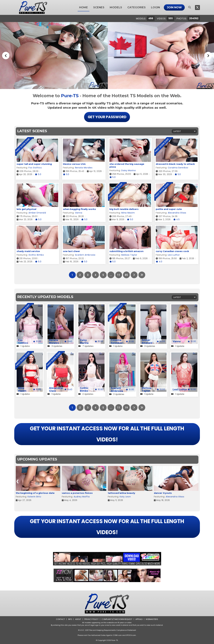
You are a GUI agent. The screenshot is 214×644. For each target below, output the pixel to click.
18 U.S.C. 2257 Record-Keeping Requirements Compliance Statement (107, 630)
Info (70, 619)
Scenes (99, 7)
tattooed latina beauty (121, 493)
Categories (137, 7)
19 (126, 408)
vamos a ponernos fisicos (77, 493)
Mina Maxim (128, 213)
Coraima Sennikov (178, 168)
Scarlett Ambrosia (85, 255)
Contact (60, 619)
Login (155, 7)
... (111, 275)
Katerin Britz (34, 497)
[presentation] (18, 481)
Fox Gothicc (35, 168)
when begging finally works (79, 209)
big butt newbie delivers (124, 209)
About (78, 619)
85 (126, 275)
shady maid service (28, 251)
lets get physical (26, 209)
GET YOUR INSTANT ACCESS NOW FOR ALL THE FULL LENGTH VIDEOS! (107, 434)
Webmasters (152, 619)
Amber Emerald (37, 213)
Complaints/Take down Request (117, 619)
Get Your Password (107, 117)
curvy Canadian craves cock (172, 251)
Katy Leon (125, 497)
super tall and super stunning (34, 164)
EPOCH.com (131, 635)
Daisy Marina (128, 170)
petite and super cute (169, 209)
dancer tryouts (163, 493)
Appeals (139, 619)
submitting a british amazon (126, 251)
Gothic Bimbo (36, 255)
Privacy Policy (91, 619)
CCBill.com (117, 635)
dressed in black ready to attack (175, 164)
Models (116, 7)
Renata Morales (84, 168)
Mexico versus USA (74, 164)
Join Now (174, 7)
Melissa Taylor (129, 255)
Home (84, 7)
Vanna (79, 213)
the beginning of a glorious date (35, 493)
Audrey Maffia (82, 497)
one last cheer (72, 251)
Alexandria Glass (177, 213)
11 (119, 275)
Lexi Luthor (174, 255)
